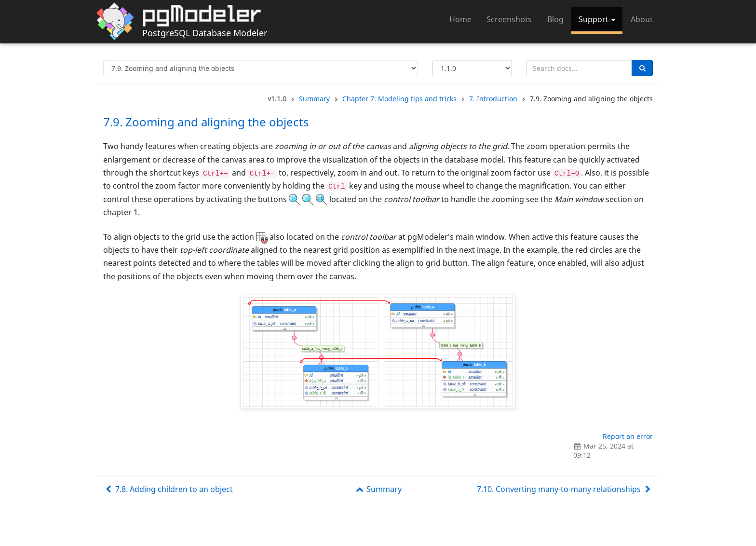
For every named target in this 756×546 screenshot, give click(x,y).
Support (597, 19)
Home (460, 19)
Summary (314, 99)
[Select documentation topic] (261, 68)
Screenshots (509, 19)
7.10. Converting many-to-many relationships (565, 489)
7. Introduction (493, 99)
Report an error (628, 436)
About (642, 19)
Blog (555, 19)
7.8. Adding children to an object (168, 489)
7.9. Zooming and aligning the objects (206, 122)
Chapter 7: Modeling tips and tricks (399, 99)
